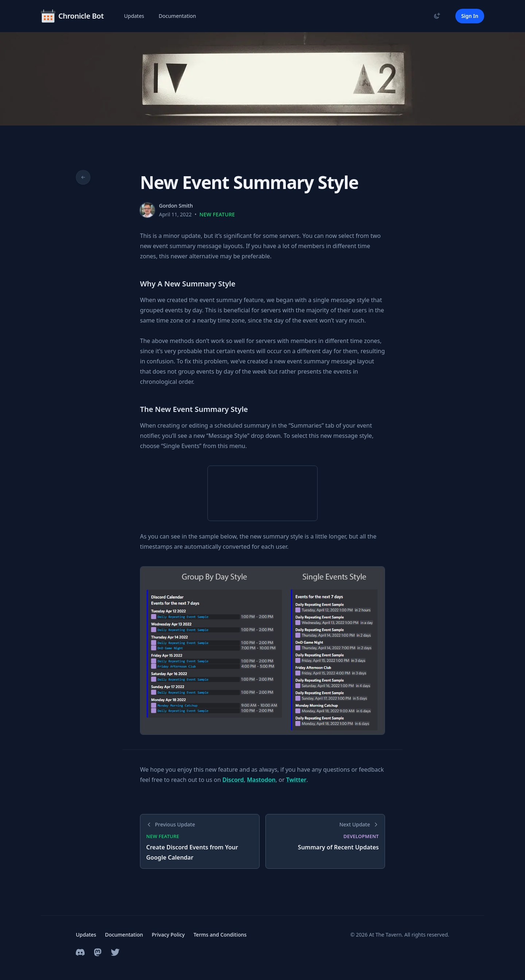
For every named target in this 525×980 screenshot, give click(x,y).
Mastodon (261, 780)
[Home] (72, 16)
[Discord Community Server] (80, 952)
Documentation (177, 16)
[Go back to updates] (83, 177)
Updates (134, 16)
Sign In (470, 16)
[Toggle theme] (437, 16)
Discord (233, 780)
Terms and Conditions (220, 935)
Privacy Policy (168, 935)
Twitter (296, 780)
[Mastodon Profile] (98, 952)
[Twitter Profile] (115, 952)
